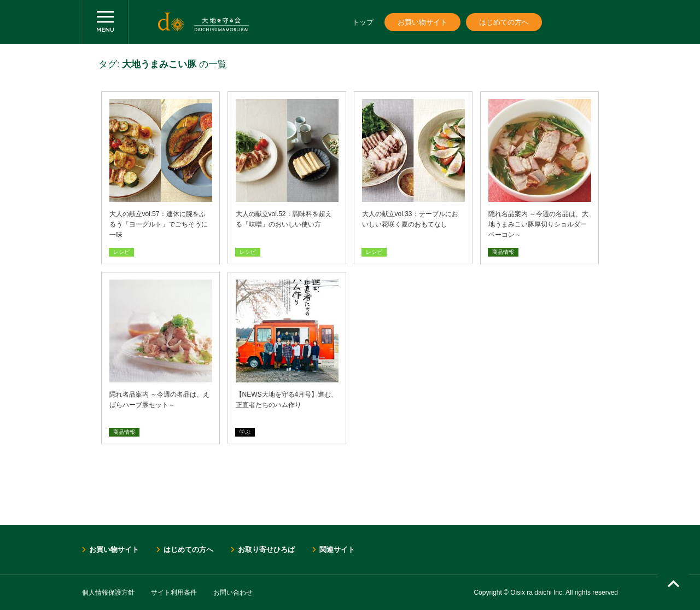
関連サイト (337, 550)
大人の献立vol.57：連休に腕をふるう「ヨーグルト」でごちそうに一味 (159, 224)
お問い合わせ (233, 592)
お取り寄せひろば (266, 550)
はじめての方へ (504, 22)
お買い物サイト (422, 22)
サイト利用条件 (174, 592)
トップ (363, 22)
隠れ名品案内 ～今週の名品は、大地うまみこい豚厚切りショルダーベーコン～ (538, 224)
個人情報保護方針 (108, 592)
